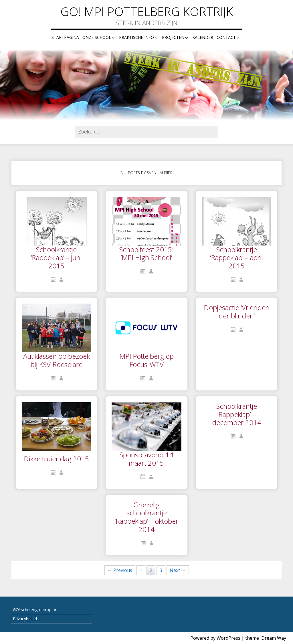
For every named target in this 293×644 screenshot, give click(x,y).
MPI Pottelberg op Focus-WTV (146, 361)
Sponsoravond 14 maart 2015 (146, 459)
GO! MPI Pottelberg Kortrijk (147, 11)
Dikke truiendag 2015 (56, 459)
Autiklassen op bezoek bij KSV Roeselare (57, 361)
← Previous (120, 570)
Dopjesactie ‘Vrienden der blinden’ (237, 312)
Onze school (97, 37)
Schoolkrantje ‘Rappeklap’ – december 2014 (237, 415)
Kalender (203, 37)
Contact (226, 37)
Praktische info (136, 37)
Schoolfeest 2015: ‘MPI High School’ (146, 254)
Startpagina (65, 37)
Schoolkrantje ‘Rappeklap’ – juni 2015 (56, 258)
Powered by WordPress (215, 638)
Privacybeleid (25, 619)
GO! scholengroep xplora (36, 610)
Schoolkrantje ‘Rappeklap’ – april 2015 (236, 258)
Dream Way (274, 638)
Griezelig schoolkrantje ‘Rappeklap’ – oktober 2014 (146, 517)
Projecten (173, 37)
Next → (178, 570)
